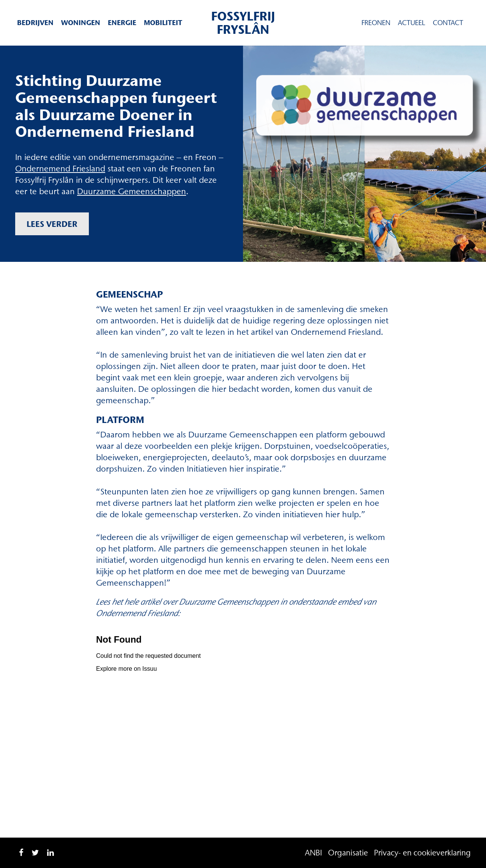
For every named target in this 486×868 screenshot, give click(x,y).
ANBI (313, 853)
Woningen (81, 23)
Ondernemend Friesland (60, 169)
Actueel (412, 23)
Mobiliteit (163, 23)
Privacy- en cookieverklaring (422, 853)
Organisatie (348, 853)
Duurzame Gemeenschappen (132, 191)
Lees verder (52, 224)
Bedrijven (35, 23)
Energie (122, 23)
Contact (448, 23)
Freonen (376, 23)
